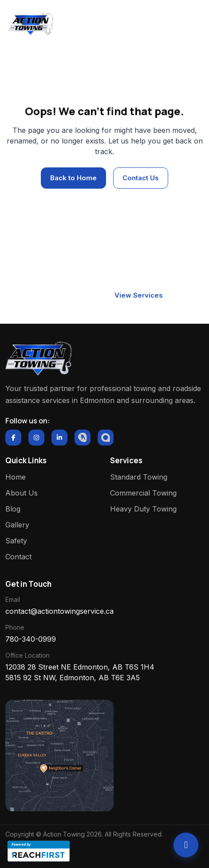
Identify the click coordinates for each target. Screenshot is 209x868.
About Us (22, 493)
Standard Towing (139, 477)
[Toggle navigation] (188, 24)
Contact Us (141, 178)
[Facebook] (13, 438)
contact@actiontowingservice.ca (59, 611)
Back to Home (73, 178)
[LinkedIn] (59, 438)
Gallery (17, 525)
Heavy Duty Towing (143, 509)
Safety (16, 541)
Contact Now (67, 295)
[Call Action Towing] (186, 845)
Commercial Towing (143, 493)
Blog (13, 509)
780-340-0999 (31, 639)
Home (91, 70)
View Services (139, 295)
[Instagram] (36, 438)
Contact (18, 557)
